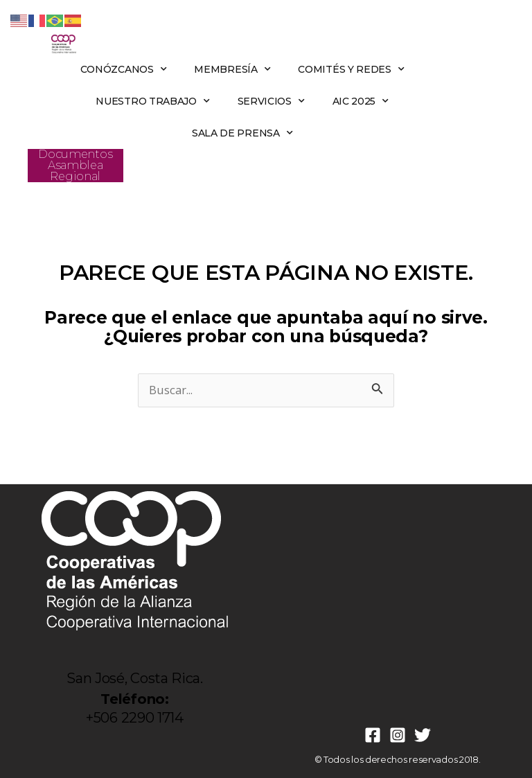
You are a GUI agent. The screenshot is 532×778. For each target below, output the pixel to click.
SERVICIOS (271, 101)
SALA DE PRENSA (242, 133)
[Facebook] (373, 735)
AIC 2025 (361, 101)
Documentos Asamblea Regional (75, 165)
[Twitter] (423, 735)
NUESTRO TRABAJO (152, 101)
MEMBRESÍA (232, 69)
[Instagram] (398, 735)
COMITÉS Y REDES (351, 69)
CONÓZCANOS (124, 69)
